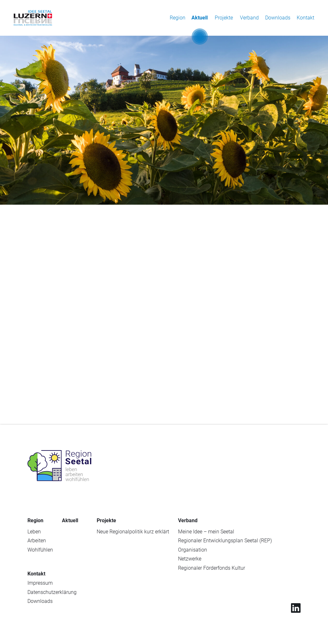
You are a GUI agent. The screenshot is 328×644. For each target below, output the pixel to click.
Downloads (278, 18)
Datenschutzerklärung (52, 592)
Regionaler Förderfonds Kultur (212, 568)
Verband (249, 18)
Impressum (40, 583)
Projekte (224, 18)
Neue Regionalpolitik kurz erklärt (133, 532)
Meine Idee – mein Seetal (206, 532)
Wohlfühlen (40, 550)
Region (178, 18)
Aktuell (200, 18)
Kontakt (306, 18)
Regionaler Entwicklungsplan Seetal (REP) (225, 541)
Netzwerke (190, 559)
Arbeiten (37, 541)
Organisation (193, 550)
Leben (34, 532)
